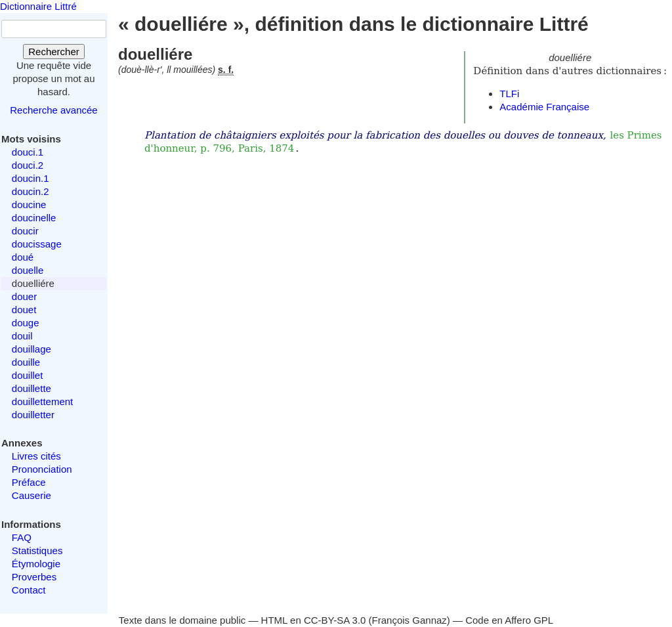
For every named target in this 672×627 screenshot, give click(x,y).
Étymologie (36, 564)
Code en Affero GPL (509, 620)
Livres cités (36, 456)
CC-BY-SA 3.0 (335, 620)
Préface (29, 482)
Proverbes (34, 577)
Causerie (31, 495)
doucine (29, 205)
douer (24, 296)
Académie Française (544, 107)
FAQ (22, 537)
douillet (28, 375)
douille (26, 362)
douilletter (33, 415)
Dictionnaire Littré (38, 6)
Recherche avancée (53, 110)
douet (24, 310)
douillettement (42, 401)
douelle (28, 270)
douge (26, 323)
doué (23, 257)
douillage (31, 349)
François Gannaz (409, 620)
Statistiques (37, 551)
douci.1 (28, 152)
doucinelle (34, 218)
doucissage (37, 244)
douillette (31, 388)
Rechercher (54, 52)
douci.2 (28, 165)
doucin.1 (31, 178)
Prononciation (42, 469)
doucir (25, 231)
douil (22, 336)
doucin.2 (31, 191)
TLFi (509, 94)
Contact (29, 590)
